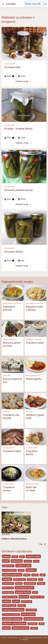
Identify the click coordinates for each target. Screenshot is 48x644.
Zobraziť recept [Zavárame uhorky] (24, 266)
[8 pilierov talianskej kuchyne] (16, 522)
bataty (15, 557)
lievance (41, 583)
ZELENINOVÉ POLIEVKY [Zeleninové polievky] (12, 303)
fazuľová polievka (12, 575)
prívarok (24, 597)
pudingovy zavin (37, 597)
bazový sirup (33, 556)
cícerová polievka (9, 570)
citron (36, 561)
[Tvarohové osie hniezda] (13, 401)
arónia (6, 556)
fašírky (35, 575)
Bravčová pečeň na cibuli (11, 344)
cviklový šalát (23, 565)
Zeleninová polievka (9, 308)
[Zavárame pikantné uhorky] (24, 166)
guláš (43, 575)
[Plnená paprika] (36, 365)
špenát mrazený (20, 628)
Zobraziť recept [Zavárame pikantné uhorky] (24, 204)
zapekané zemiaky (12, 619)
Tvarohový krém (35, 343)
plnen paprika (8, 592)
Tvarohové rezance (9, 489)
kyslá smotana (30, 583)
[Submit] (45, 4)
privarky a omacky (10, 597)
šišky (41, 624)
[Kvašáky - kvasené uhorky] (24, 105)
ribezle (7, 601)
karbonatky (32, 579)
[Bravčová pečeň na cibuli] (13, 329)
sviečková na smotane (11, 614)
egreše (21, 570)
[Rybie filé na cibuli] (36, 473)
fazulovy (31, 570)
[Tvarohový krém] (36, 329)
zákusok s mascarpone (14, 623)
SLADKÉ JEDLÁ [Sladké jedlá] (9, 448)
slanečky (22, 605)
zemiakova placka (33, 619)
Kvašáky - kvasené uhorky (18, 129)
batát (22, 557)
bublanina (17, 561)
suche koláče (31, 610)
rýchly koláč (27, 602)
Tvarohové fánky (12, 451)
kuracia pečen (8, 583)
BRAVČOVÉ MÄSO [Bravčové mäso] (10, 339)
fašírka (27, 575)
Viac (42, 544)
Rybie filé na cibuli (31, 489)
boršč (6, 561)
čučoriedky (32, 624)
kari (41, 579)
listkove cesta (8, 588)
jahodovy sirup (19, 579)
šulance (34, 628)
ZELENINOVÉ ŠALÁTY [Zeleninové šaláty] (34, 303)
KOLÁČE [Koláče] (6, 412)
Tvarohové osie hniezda (11, 416)
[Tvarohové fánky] (13, 437)
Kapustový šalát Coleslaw (34, 308)
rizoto (16, 601)
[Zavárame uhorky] (24, 228)
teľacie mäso (28, 614)
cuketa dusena (8, 566)
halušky (7, 579)
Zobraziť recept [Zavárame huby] (24, 81)
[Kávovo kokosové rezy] (13, 365)
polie (35, 592)
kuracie (19, 583)
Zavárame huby (13, 67)
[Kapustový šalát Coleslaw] (36, 292)
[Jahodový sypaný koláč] (36, 401)
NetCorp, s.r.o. (16, 638)
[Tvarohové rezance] (13, 473)
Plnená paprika (34, 379)
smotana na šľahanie (13, 610)
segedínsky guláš (9, 605)
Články (4, 507)
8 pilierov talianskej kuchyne (14, 539)
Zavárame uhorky (14, 251)
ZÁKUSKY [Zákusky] (7, 376)
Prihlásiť (25, 640)
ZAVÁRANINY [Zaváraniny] (10, 64)
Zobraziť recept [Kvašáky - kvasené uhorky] (24, 143)
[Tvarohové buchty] (36, 437)
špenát (6, 628)
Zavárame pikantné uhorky (19, 190)
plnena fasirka (23, 592)
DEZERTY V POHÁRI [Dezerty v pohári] (34, 339)
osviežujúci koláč (25, 588)
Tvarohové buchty (32, 453)
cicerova (28, 561)
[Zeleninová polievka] (13, 292)
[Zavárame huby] (24, 43)
